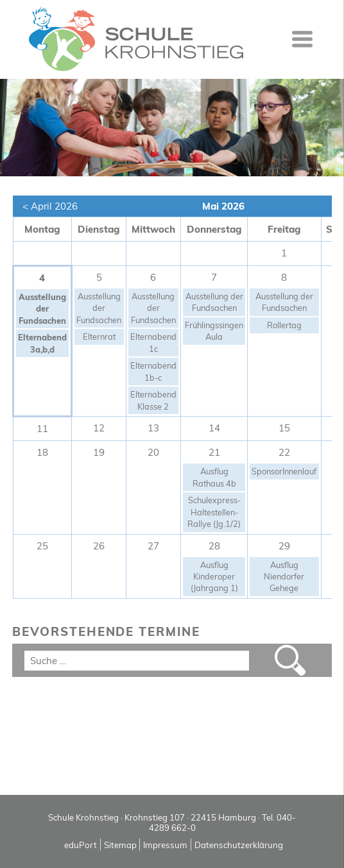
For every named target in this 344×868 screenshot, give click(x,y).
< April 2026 (50, 206)
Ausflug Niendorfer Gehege (284, 577)
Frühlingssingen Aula (214, 331)
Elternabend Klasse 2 (153, 400)
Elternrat (99, 337)
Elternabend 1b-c (153, 371)
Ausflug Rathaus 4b (214, 477)
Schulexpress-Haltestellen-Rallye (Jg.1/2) (214, 512)
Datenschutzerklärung (239, 845)
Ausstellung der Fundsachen (42, 309)
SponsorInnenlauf (284, 471)
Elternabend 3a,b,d (42, 343)
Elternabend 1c (153, 342)
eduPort (81, 845)
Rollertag (284, 325)
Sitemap (120, 845)
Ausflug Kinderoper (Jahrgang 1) (214, 577)
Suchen (291, 660)
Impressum (165, 845)
